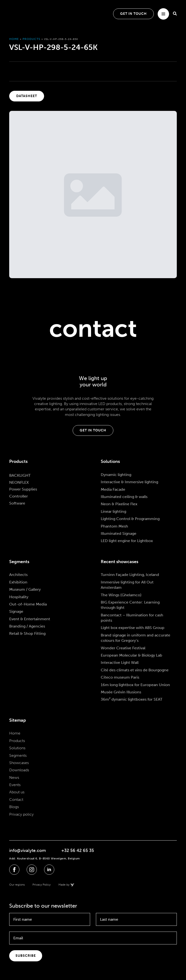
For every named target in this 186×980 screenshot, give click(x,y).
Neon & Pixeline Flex (119, 504)
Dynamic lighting (116, 475)
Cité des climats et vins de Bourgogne (135, 670)
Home (14, 39)
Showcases (19, 763)
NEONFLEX (19, 482)
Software (17, 503)
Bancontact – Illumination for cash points (132, 618)
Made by (64, 885)
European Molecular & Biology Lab (132, 655)
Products (31, 39)
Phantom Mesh (114, 526)
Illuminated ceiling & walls (124, 497)
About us (17, 792)
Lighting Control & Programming (130, 519)
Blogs (14, 807)
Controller (19, 496)
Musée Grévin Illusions (121, 692)
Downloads (19, 770)
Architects (18, 575)
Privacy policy (21, 814)
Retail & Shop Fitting (27, 633)
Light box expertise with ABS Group (133, 628)
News (14, 777)
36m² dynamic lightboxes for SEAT (132, 699)
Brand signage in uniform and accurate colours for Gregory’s (136, 638)
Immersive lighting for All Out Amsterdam (127, 585)
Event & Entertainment (30, 619)
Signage (16, 611)
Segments (18, 755)
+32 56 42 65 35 (78, 850)
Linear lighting (113, 511)
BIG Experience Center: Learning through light (130, 605)
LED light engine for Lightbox (127, 541)
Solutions (17, 748)
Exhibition (18, 582)
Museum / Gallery (25, 589)
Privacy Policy (42, 885)
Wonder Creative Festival (123, 648)
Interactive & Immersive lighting (129, 482)
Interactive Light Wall (120, 662)
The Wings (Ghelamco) (121, 595)
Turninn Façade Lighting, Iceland (130, 575)
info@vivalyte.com (27, 850)
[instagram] (32, 870)
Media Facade (113, 489)
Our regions (17, 885)
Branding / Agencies (27, 626)
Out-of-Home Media (28, 604)
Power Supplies (23, 489)
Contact (16, 800)
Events (15, 785)
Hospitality (19, 597)
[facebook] (14, 870)
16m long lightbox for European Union (135, 685)
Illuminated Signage (119, 533)
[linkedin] (49, 870)
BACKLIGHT (20, 475)
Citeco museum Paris (120, 677)
